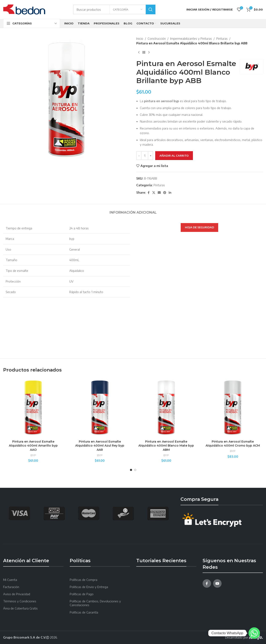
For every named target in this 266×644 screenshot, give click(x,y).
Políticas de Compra (84, 580)
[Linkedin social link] (170, 193)
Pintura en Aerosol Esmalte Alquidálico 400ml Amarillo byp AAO (33, 446)
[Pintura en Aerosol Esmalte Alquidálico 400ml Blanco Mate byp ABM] (166, 408)
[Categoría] (128, 9)
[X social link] (154, 193)
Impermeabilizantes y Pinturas (191, 39)
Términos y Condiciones (20, 601)
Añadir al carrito (174, 156)
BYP (33, 455)
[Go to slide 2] (135, 470)
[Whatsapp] (254, 633)
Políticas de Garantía (84, 612)
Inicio (140, 39)
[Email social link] (159, 193)
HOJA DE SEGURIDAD (199, 227)
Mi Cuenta (10, 580)
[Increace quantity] (150, 156)
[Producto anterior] (139, 53)
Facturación (11, 587)
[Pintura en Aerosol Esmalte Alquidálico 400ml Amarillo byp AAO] (33, 408)
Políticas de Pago (82, 594)
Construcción (157, 39)
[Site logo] (24, 9)
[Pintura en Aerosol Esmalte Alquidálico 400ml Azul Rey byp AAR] (100, 408)
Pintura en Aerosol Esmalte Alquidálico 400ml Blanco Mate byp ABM (166, 446)
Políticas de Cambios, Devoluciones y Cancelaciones (95, 603)
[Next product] (149, 53)
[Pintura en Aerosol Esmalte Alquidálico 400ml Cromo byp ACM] (233, 408)
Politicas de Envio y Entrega (89, 587)
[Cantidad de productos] (145, 156)
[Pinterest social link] (165, 193)
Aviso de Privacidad (17, 594)
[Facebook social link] (148, 193)
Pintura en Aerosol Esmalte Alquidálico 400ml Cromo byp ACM (233, 444)
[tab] (133, 210)
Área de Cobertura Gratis (20, 608)
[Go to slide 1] (131, 470)
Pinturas (222, 39)
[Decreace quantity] (139, 156)
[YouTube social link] (217, 583)
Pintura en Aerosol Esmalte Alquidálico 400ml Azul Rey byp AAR (100, 446)
